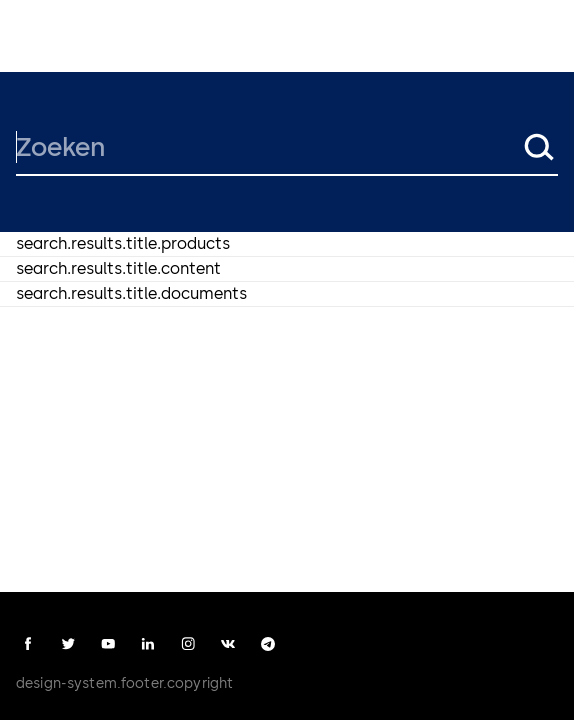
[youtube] (108, 644)
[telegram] (268, 644)
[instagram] (188, 644)
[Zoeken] (267, 147)
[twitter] (68, 644)
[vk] (228, 644)
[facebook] (28, 644)
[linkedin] (148, 644)
